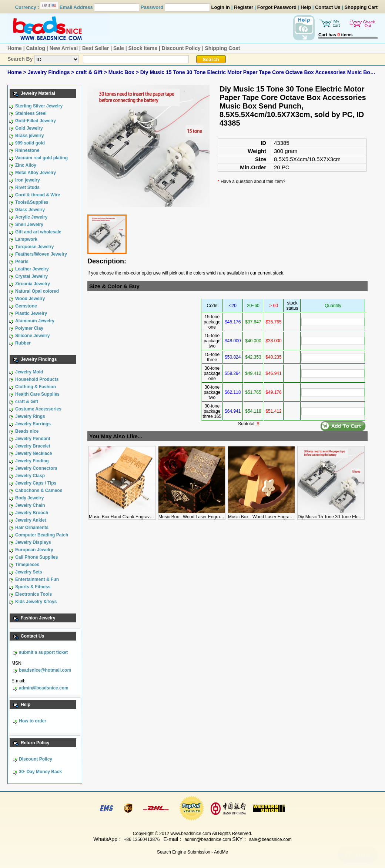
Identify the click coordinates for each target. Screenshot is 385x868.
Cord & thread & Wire (38, 195)
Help (306, 7)
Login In (221, 7)
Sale (119, 48)
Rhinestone (27, 150)
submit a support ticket (43, 652)
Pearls (22, 262)
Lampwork (26, 239)
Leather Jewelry (32, 269)
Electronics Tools (34, 594)
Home (15, 48)
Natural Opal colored (37, 291)
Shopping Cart (361, 7)
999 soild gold (30, 143)
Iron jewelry (28, 180)
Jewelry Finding (32, 461)
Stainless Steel (31, 113)
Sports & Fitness (33, 587)
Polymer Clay (29, 328)
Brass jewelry (29, 136)
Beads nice (27, 431)
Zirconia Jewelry (33, 284)
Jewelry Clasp (30, 476)
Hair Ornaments (32, 528)
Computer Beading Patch (42, 535)
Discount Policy (181, 48)
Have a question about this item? (253, 182)
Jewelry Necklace (34, 453)
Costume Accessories (38, 409)
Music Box (122, 72)
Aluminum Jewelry (35, 321)
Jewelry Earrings (33, 424)
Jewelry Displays (33, 542)
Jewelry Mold (29, 372)
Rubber (23, 343)
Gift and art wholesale (38, 232)
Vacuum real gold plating (41, 158)
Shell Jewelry (29, 225)
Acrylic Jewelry (31, 217)
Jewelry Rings (30, 416)
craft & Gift (90, 72)
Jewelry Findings (49, 72)
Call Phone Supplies (36, 557)
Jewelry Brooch (32, 513)
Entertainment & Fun (37, 579)
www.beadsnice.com (190, 834)
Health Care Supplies (37, 394)
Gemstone (26, 306)
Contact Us (328, 7)
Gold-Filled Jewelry (36, 121)
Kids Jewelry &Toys (36, 602)
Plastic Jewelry (31, 313)
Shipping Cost (223, 48)
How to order (33, 721)
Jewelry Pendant (33, 439)
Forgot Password (277, 7)
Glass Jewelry (30, 210)
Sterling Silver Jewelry (39, 106)
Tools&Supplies (32, 202)
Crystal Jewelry (31, 276)
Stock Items (143, 48)
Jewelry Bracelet (33, 446)
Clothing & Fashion (36, 387)
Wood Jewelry (30, 299)
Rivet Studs (27, 187)
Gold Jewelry (29, 128)
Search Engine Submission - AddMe (192, 852)
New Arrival (64, 48)
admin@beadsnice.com (44, 688)
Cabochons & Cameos (39, 490)
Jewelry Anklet (31, 520)
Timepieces (27, 565)
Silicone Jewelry (32, 336)
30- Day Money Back (40, 772)
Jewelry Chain (30, 505)
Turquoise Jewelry (34, 247)
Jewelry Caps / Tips (36, 483)
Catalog (36, 48)
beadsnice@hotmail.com (45, 670)
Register (244, 7)
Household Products (37, 379)
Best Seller (96, 48)
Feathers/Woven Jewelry (41, 254)
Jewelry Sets (29, 572)
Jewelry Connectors (36, 468)
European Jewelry (34, 550)
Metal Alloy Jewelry (36, 173)
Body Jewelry (29, 498)
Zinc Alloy (26, 165)
